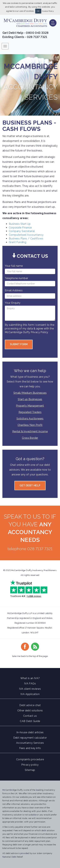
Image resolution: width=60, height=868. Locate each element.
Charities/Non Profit (30, 425)
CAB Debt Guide (30, 721)
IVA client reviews (30, 689)
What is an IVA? (30, 678)
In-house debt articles (30, 732)
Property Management (30, 406)
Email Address (14, 290)
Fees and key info (30, 748)
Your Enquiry (13, 303)
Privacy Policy (39, 332)
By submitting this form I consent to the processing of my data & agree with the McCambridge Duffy (30, 329)
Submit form (19, 344)
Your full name (14, 266)
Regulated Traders (30, 412)
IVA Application (30, 694)
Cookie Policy (48, 11)
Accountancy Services (30, 743)
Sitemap (30, 770)
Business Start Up (20, 224)
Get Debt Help (30, 485)
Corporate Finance (20, 228)
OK (38, 11)
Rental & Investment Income (30, 431)
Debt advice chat (30, 705)
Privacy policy (30, 765)
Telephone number (16, 278)
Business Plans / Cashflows (26, 239)
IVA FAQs (30, 684)
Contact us (30, 716)
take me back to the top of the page (30, 656)
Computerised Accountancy (26, 235)
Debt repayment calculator (30, 738)
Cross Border (30, 438)
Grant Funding (18, 242)
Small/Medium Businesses (30, 393)
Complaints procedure (30, 759)
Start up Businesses (30, 399)
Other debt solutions (30, 711)
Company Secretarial (22, 231)
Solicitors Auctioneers (30, 419)
